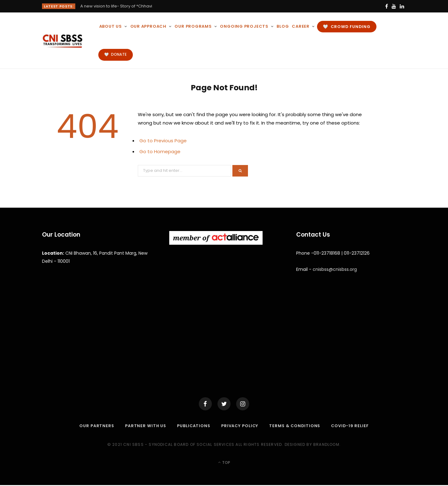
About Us (111, 26)
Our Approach (148, 26)
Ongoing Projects (244, 26)
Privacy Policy (240, 427)
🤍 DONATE (115, 54)
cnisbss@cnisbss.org (335, 269)
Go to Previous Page (163, 141)
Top (224, 463)
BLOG (283, 26)
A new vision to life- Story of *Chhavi (116, 6)
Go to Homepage (160, 151)
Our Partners (94, 427)
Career (301, 26)
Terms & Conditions (296, 427)
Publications (193, 427)
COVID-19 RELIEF (352, 427)
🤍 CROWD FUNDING (347, 27)
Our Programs (193, 26)
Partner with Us (144, 427)
